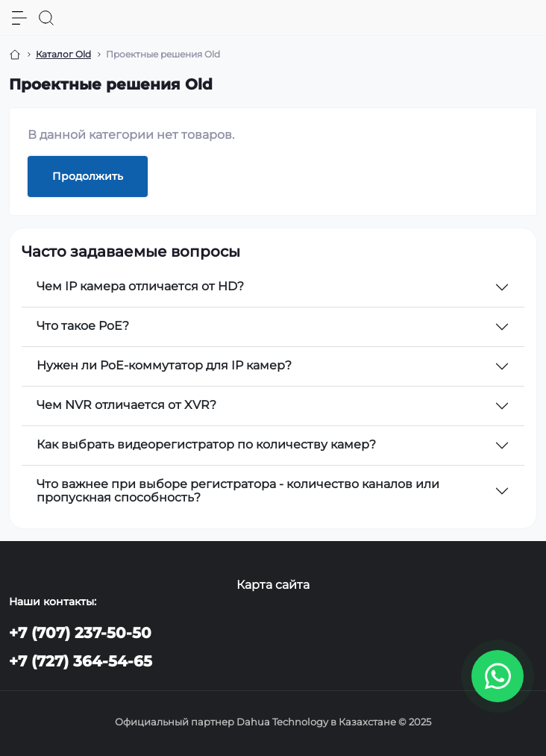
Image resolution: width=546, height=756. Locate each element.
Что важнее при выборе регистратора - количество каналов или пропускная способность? (238, 491)
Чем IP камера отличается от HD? (140, 286)
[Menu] (19, 18)
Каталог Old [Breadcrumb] (63, 54)
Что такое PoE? (83, 326)
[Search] (46, 18)
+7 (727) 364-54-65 (81, 661)
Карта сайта (273, 585)
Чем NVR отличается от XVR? (126, 405)
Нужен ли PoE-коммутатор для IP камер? (164, 365)
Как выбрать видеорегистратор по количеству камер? (206, 444)
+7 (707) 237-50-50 (80, 633)
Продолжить (88, 176)
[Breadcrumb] (15, 54)
